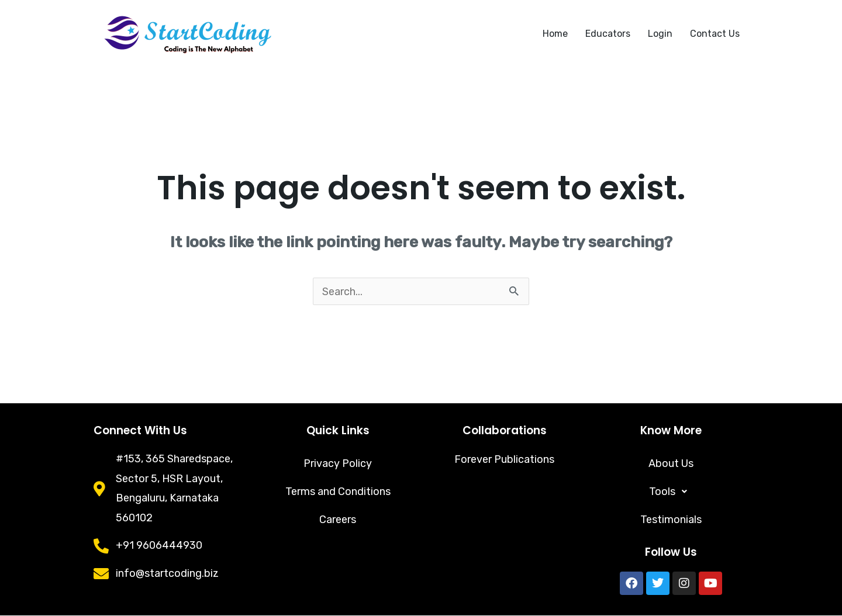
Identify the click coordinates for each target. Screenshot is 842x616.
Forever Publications (504, 459)
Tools (671, 492)
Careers (338, 520)
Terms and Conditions (338, 492)
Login (660, 34)
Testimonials (671, 520)
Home (555, 34)
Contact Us (715, 34)
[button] (671, 492)
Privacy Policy (338, 464)
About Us (671, 464)
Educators (608, 34)
